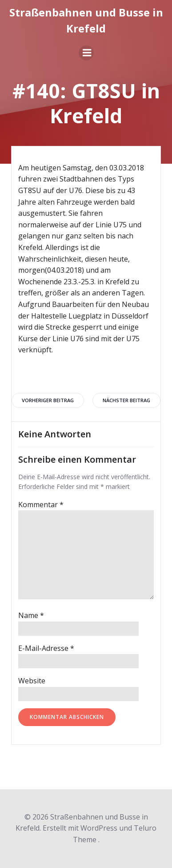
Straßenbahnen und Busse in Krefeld (86, 20)
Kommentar (41, 505)
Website (32, 681)
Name (31, 615)
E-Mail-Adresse (46, 648)
